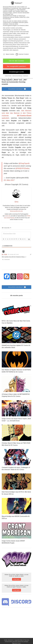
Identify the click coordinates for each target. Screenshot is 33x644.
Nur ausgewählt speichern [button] (16, 66)
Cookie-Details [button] (8, 76)
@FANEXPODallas (22, 168)
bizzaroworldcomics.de (16, 211)
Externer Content (22, 54)
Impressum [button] (26, 76)
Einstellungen (21, 48)
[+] (25, 239)
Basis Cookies (9, 54)
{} (22, 239)
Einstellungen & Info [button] (16, 72)
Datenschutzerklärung (12, 46)
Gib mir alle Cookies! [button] (16, 61)
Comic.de (8, 216)
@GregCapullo (24, 163)
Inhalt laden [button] (16, 579)
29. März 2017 (9, 180)
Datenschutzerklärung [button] (17, 76)
